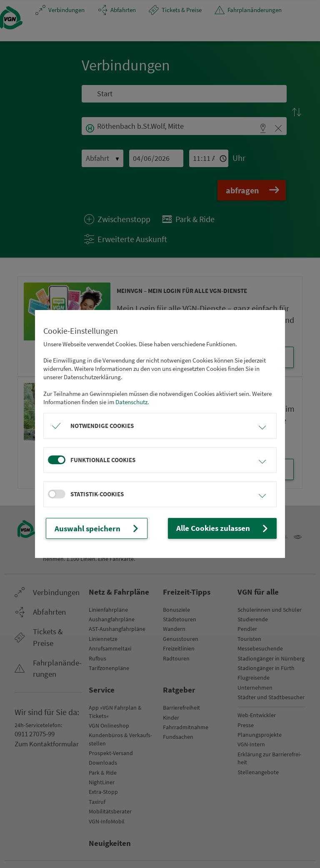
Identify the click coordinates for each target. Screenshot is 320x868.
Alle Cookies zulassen (231, 528)
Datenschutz (131, 403)
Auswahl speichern (90, 528)
